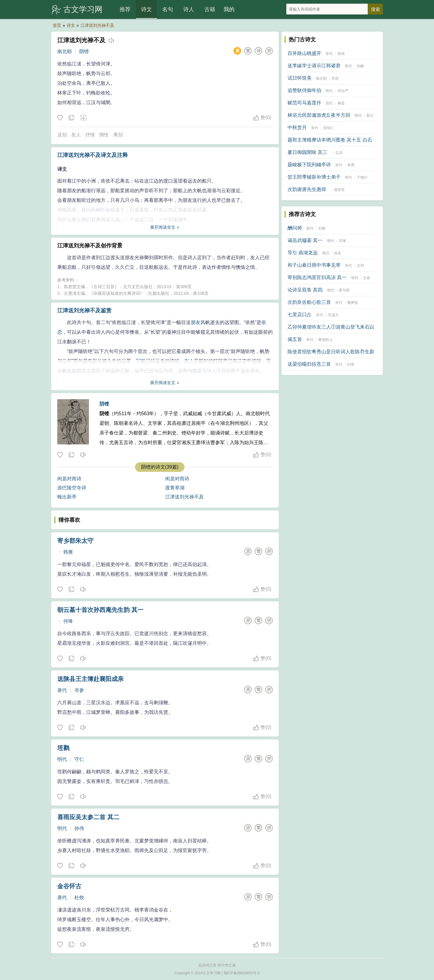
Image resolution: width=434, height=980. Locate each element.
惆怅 (104, 135)
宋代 (329, 54)
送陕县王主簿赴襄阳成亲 (90, 679)
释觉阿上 (325, 340)
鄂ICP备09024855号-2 (242, 973)
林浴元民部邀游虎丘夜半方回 (319, 115)
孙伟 (79, 828)
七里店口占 (300, 315)
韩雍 (68, 552)
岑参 (79, 690)
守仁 (79, 759)
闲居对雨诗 (69, 479)
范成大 (333, 315)
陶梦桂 (353, 303)
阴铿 (84, 51)
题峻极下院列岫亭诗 (309, 165)
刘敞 (360, 66)
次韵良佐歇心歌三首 (309, 302)
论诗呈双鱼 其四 (305, 290)
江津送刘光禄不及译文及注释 (93, 155)
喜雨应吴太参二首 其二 (88, 817)
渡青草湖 (175, 488)
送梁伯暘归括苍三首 (309, 364)
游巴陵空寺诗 (72, 488)
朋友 (196, 322)
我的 (229, 9)
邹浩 (335, 78)
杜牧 (79, 897)
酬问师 (295, 228)
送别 (62, 135)
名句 (168, 9)
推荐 (125, 9)
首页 (57, 25)
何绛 (68, 621)
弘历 (339, 153)
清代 (329, 103)
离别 (118, 135)
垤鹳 (63, 748)
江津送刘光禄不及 (97, 25)
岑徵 (342, 241)
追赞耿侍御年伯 (304, 90)
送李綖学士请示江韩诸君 (314, 66)
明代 (62, 759)
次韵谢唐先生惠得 (307, 189)
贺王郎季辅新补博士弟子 (314, 177)
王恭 (366, 278)
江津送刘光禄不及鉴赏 (84, 310)
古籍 (210, 9)
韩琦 (341, 54)
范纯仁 (329, 128)
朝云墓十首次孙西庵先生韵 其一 (100, 610)
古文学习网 (83, 9)
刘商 (322, 228)
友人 (76, 135)
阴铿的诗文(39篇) (160, 467)
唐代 (62, 690)
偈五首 (295, 339)
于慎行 (362, 177)
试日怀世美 (300, 78)
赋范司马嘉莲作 (304, 103)
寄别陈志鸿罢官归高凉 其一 (317, 277)
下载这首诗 (83, 118)
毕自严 (343, 91)
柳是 (341, 103)
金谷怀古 (69, 886)
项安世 (339, 190)
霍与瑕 (344, 290)
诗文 (146, 9)
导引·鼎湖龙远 (303, 253)
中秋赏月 (297, 127)
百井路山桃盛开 (304, 53)
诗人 (189, 9)
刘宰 (351, 364)
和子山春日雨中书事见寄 (314, 265)
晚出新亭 (67, 497)
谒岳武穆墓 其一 (305, 240)
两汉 (326, 253)
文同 (360, 266)
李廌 (351, 165)
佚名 (338, 253)
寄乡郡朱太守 (75, 541)
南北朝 (64, 51)
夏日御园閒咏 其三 (307, 152)
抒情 (90, 135)
